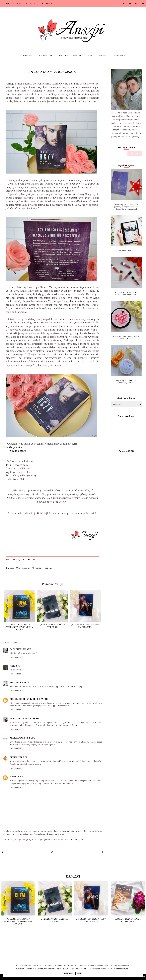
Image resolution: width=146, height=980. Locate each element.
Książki (77, 56)
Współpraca (49, 4)
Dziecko (104, 56)
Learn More (68, 974)
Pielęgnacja (46, 56)
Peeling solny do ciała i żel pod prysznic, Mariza (126, 382)
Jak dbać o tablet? (126, 251)
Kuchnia (90, 56)
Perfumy (63, 56)
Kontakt (32, 4)
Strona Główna (12, 4)
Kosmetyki (27, 56)
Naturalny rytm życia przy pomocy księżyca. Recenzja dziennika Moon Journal (126, 207)
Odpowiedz (16, 657)
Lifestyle (119, 56)
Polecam (48, 568)
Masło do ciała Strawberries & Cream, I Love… (126, 338)
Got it (79, 974)
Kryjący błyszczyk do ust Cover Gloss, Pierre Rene (126, 293)
